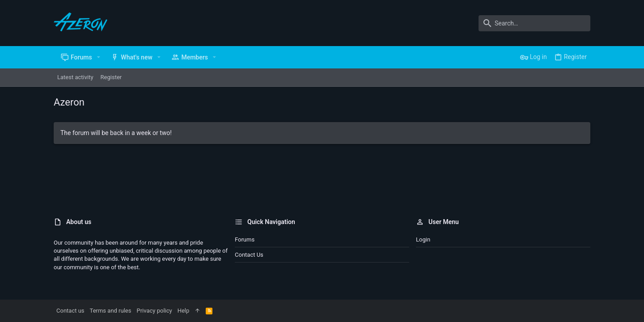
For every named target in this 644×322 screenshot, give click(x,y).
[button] (99, 57)
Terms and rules (111, 311)
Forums (245, 239)
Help (184, 311)
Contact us (249, 255)
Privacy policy (154, 311)
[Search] (534, 23)
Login (423, 239)
